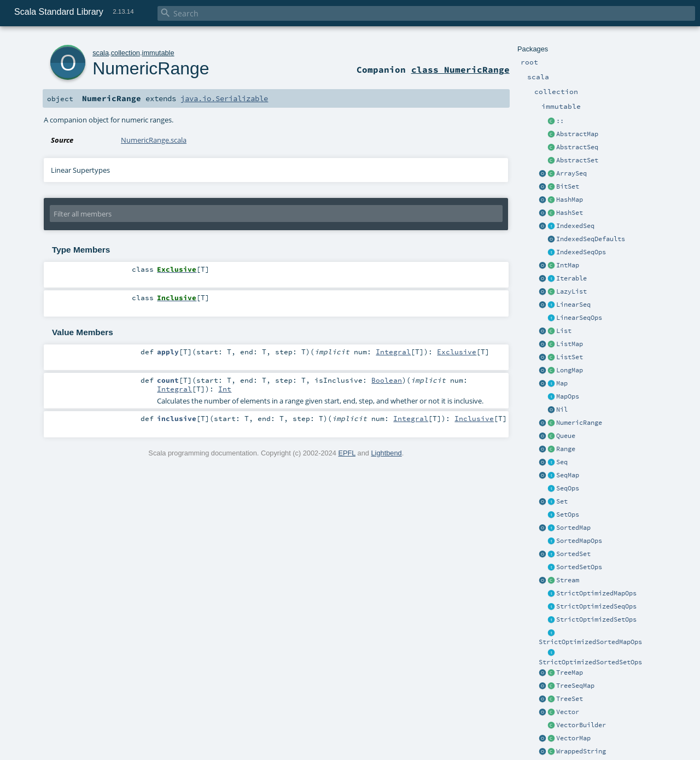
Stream (568, 580)
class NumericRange (460, 69)
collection (126, 53)
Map (562, 383)
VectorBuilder (581, 725)
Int (225, 389)
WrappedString (581, 751)
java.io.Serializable (224, 98)
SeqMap (568, 475)
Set (562, 501)
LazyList (571, 291)
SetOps (568, 515)
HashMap (570, 200)
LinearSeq (573, 305)
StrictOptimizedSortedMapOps (590, 642)
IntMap (568, 265)
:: (560, 121)
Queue (566, 436)
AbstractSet (577, 160)
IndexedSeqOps (581, 252)
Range (566, 449)
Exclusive (457, 352)
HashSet (570, 213)
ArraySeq (571, 173)
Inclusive (474, 418)
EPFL (347, 453)
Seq (562, 462)
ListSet (570, 357)
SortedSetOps (579, 567)
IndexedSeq (575, 226)
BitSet (568, 186)
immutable (158, 53)
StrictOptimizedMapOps (596, 593)
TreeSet (570, 699)
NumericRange (579, 423)
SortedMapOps (579, 541)
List (564, 331)
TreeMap (570, 673)
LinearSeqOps (579, 318)
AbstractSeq (577, 147)
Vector (568, 712)
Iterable (571, 278)
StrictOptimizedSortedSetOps (590, 662)
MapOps (568, 396)
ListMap (570, 344)
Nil (562, 410)
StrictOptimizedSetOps (596, 619)
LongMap (570, 370)
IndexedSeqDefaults (591, 239)
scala (101, 53)
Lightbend (386, 453)
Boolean (387, 380)
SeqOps (568, 488)
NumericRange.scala (154, 140)
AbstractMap (577, 134)
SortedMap (573, 528)
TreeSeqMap (575, 686)
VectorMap (573, 738)
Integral (393, 352)
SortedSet (573, 554)
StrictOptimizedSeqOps (596, 606)
